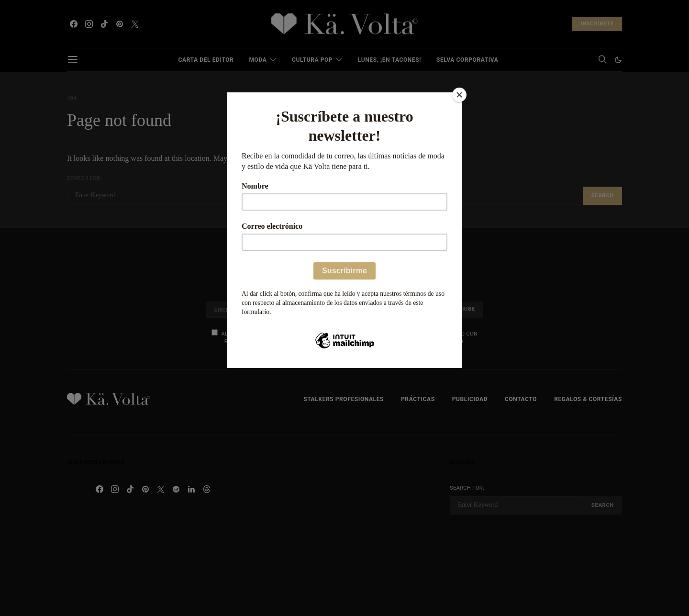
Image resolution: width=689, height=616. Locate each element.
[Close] (459, 95)
